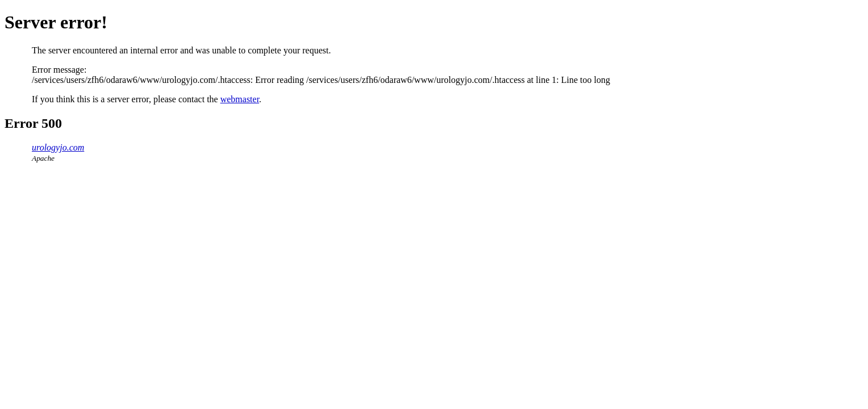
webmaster (240, 99)
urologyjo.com (58, 147)
